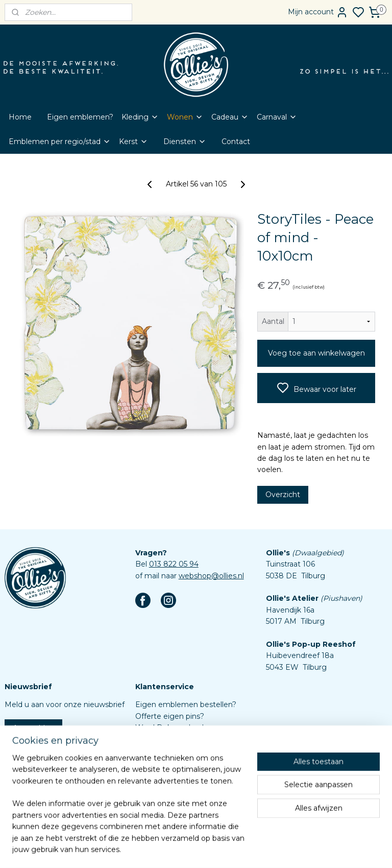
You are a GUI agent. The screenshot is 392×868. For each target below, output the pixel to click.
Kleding (140, 117)
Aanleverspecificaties (173, 808)
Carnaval (277, 117)
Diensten (185, 142)
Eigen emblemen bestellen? (186, 705)
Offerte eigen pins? (170, 716)
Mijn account (318, 12)
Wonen (185, 117)
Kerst (133, 142)
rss (237, 849)
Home (20, 117)
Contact (236, 142)
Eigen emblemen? (80, 117)
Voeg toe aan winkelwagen (316, 353)
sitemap (218, 849)
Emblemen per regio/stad (60, 142)
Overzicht (283, 495)
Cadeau (230, 117)
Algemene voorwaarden (178, 773)
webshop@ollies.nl (211, 576)
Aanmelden (33, 728)
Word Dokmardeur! (169, 728)
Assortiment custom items (183, 796)
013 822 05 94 (174, 564)
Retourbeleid (158, 762)
